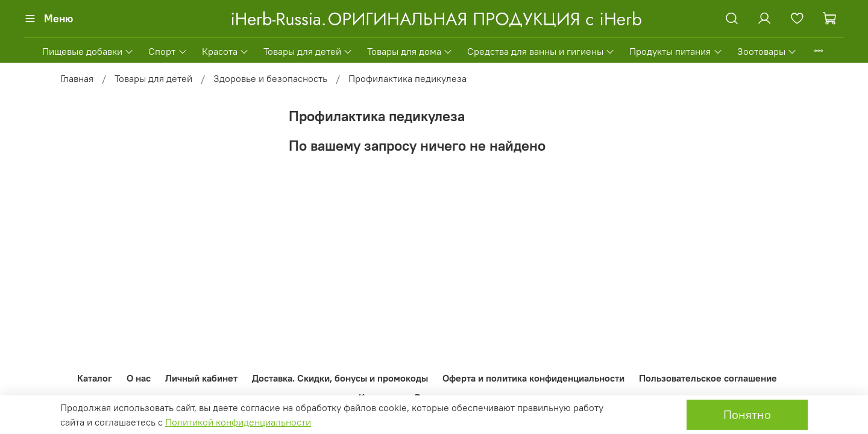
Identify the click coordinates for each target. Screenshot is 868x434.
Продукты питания (676, 51)
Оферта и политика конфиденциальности (533, 378)
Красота (225, 51)
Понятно (747, 414)
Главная (77, 78)
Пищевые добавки (88, 51)
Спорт (168, 51)
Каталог (95, 378)
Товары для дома (410, 51)
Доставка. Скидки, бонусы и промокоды (340, 378)
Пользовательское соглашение (708, 378)
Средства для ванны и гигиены (541, 51)
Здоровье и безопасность (270, 78)
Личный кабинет (201, 378)
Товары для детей (308, 51)
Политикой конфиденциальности (238, 422)
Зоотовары (767, 51)
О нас (139, 378)
